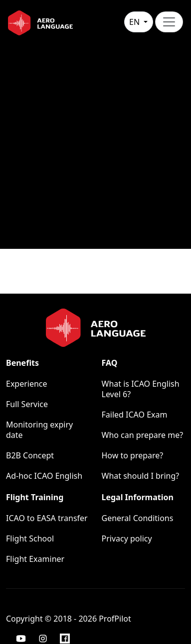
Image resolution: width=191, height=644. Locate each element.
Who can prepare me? (143, 435)
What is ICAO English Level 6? (141, 389)
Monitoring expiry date (39, 430)
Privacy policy (127, 538)
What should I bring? (141, 476)
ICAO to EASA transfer (47, 518)
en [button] (135, 22)
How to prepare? (133, 455)
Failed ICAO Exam (135, 415)
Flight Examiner (35, 559)
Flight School (30, 538)
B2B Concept (30, 455)
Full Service (27, 404)
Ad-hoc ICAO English (44, 476)
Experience (27, 384)
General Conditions (138, 518)
